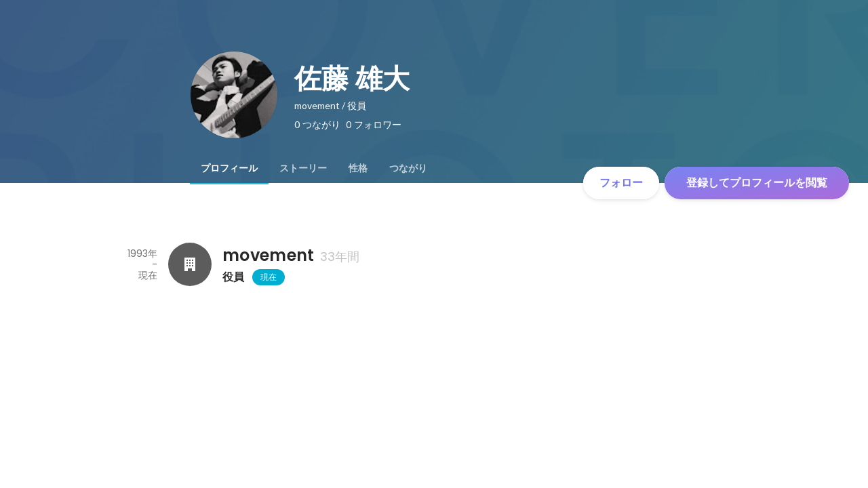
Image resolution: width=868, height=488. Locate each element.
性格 (358, 168)
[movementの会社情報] (190, 264)
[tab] (229, 168)
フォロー (621, 183)
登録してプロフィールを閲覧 (757, 183)
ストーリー (303, 168)
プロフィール (229, 168)
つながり (408, 168)
